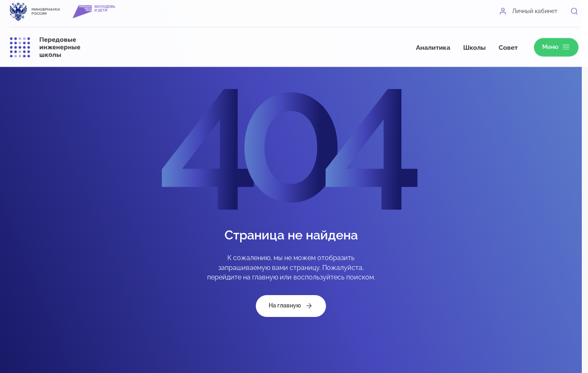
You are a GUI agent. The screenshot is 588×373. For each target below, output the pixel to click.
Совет (508, 41)
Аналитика (433, 41)
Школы (474, 41)
